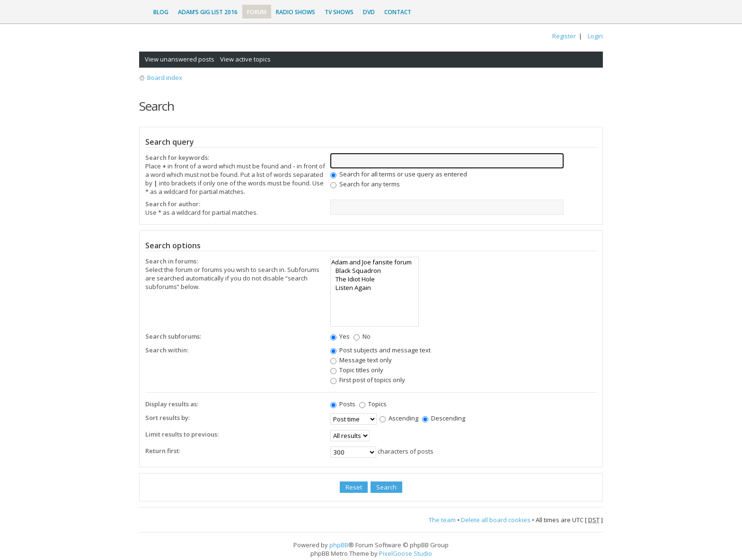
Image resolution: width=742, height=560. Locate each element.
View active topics (245, 59)
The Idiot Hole (375, 279)
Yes (340, 336)
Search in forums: (172, 261)
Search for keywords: (177, 157)
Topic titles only (357, 370)
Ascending (399, 418)
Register (564, 36)
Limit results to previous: (182, 434)
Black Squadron (375, 271)
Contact (398, 12)
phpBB (339, 545)
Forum (257, 12)
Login (595, 36)
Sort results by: (168, 418)
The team (442, 520)
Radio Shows (296, 12)
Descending (444, 418)
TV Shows (339, 12)
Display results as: (172, 404)
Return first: (163, 451)
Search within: (167, 350)
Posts (343, 404)
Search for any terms (365, 184)
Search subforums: (173, 336)
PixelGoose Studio (406, 553)
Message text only (361, 360)
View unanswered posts (180, 59)
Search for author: (173, 204)
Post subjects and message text (380, 350)
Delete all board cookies (496, 520)
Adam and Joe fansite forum (375, 262)
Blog (161, 12)
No (362, 336)
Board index (165, 78)
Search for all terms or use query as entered (399, 174)
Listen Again (375, 288)
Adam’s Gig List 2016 (208, 12)
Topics (373, 404)
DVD (369, 12)
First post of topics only (368, 380)
